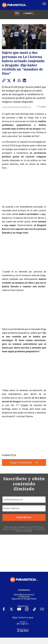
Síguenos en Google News (24, 562)
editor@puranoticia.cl (24, 558)
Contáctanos (24, 560)
